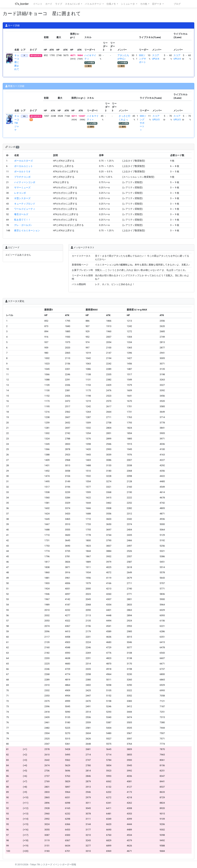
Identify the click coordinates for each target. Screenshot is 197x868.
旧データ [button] (157, 4)
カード (49, 4)
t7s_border (22, 4)
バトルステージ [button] (93, 4)
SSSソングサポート (142, 59)
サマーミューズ (22, 188)
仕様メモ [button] (111, 4)
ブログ (177, 4)
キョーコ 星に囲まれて (18, 62)
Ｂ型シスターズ (22, 198)
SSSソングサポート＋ (143, 123)
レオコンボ (20, 193)
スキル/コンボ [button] (73, 4)
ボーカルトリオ (22, 171)
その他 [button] (144, 4)
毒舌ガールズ (21, 214)
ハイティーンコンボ (25, 182)
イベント (38, 4)
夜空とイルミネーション (27, 230)
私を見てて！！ (22, 220)
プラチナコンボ (22, 177)
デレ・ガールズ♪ (23, 225)
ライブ (59, 4)
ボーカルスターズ (24, 161)
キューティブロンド (25, 204)
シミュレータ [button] (128, 4)
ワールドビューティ (25, 209)
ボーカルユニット (24, 166)
